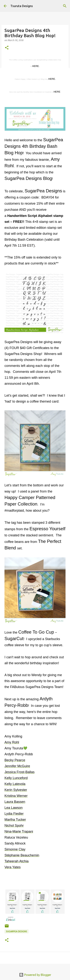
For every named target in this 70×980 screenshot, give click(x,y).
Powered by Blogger (35, 975)
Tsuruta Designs (22, 6)
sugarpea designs (17, 931)
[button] (7, 48)
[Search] (65, 6)
